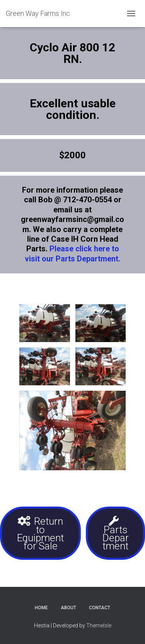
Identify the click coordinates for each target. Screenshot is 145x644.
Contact (100, 608)
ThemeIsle (99, 625)
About (68, 608)
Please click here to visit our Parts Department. (72, 253)
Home (41, 608)
